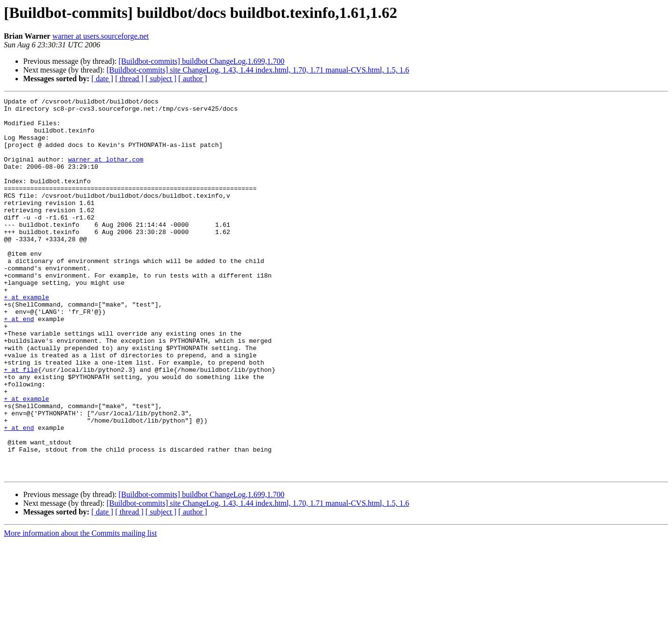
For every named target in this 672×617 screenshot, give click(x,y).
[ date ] (102, 79)
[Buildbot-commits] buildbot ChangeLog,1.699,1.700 (201, 61)
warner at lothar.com (106, 172)
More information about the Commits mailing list (80, 609)
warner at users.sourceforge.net (101, 36)
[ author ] (193, 79)
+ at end (19, 364)
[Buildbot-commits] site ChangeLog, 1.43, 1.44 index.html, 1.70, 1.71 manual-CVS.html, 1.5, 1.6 (258, 70)
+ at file (21, 425)
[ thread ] (129, 79)
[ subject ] (161, 79)
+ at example (27, 338)
